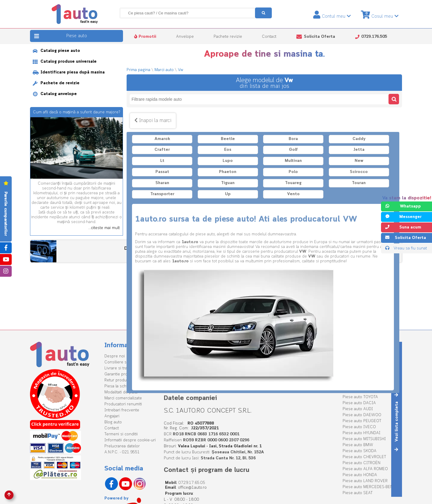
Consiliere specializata (125, 362)
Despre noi (115, 356)
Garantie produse (121, 374)
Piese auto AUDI (358, 409)
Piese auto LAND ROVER (365, 481)
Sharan (162, 183)
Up (228, 194)
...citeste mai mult (104, 228)
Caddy (359, 139)
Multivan (293, 161)
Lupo (228, 161)
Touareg (293, 183)
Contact (269, 37)
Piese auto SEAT (358, 493)
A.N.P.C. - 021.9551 (122, 452)
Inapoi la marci (153, 121)
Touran (359, 183)
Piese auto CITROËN (361, 463)
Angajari (112, 416)
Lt (162, 161)
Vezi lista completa (397, 422)
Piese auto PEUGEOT (362, 421)
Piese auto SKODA (360, 451)
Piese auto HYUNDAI (361, 433)
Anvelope (185, 37)
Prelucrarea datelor (122, 446)
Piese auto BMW (358, 445)
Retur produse (118, 380)
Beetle (228, 139)
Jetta (359, 150)
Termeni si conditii (121, 434)
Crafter (162, 150)
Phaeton (228, 172)
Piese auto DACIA (359, 403)
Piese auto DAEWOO (362, 415)
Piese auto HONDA (360, 475)
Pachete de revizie (56, 83)
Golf (293, 150)
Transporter (162, 194)
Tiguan (228, 183)
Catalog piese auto (56, 51)
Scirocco (359, 172)
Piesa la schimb (119, 386)
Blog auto (113, 422)
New (359, 161)
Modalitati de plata (121, 392)
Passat (162, 172)
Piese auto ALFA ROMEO (365, 469)
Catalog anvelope (55, 94)
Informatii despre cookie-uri (130, 440)
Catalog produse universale (65, 62)
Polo (293, 172)
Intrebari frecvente (122, 410)
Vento (293, 194)
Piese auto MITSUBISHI (364, 439)
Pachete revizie (228, 37)
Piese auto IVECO (359, 427)
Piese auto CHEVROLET (364, 457)
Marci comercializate (123, 398)
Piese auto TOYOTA (360, 397)
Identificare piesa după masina (69, 72)
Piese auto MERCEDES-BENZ (369, 487)
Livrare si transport (122, 368)
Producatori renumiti (123, 404)
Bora (293, 139)
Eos (228, 150)
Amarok (162, 139)
